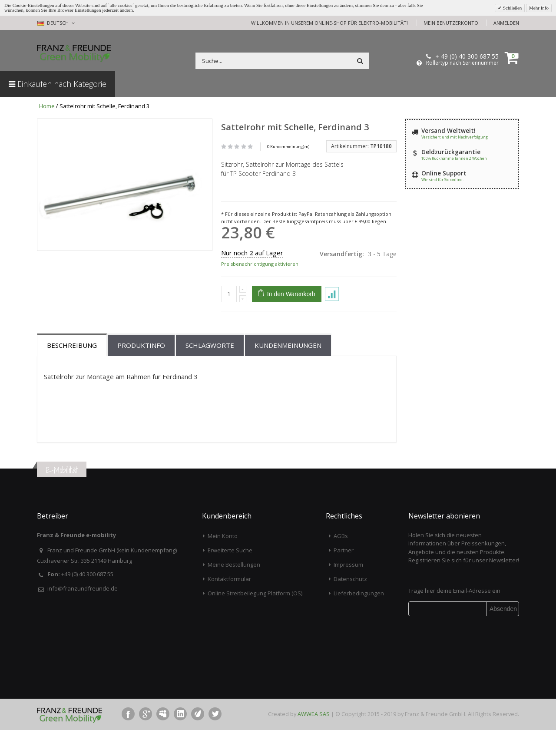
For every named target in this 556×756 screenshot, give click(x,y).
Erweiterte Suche (230, 577)
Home (47, 106)
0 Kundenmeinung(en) (288, 147)
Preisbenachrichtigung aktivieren (260, 264)
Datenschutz (350, 605)
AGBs (341, 562)
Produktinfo (141, 372)
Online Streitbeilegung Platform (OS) (255, 620)
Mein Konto (223, 562)
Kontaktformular (229, 605)
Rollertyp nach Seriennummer (462, 63)
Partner (344, 577)
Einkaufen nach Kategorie (58, 84)
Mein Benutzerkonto (451, 23)
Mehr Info (539, 8)
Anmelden (506, 23)
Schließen (512, 8)
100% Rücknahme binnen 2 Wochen (454, 158)
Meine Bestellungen (234, 591)
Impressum (348, 591)
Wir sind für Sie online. (442, 180)
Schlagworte (210, 372)
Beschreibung (72, 372)
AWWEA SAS (314, 740)
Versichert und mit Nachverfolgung (455, 137)
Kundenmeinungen (288, 372)
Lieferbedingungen (359, 620)
